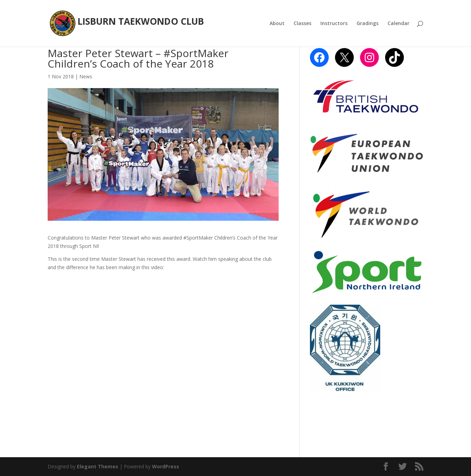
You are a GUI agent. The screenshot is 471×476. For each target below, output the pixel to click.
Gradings (368, 24)
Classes (302, 24)
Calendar (398, 24)
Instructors (334, 24)
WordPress (166, 466)
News (86, 76)
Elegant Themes (98, 466)
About (277, 24)
